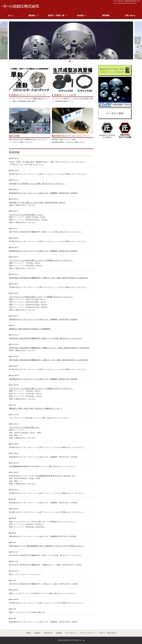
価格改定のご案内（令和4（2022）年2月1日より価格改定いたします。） (36, 408)
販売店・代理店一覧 (56, 15)
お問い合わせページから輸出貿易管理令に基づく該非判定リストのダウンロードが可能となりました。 (47, 546)
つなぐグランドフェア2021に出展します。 (25, 427)
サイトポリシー (71, 633)
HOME (29, 633)
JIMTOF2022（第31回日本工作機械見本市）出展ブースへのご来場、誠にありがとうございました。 (46, 338)
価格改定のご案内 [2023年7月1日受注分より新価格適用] (30, 329)
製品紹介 (32, 15)
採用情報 (106, 15)
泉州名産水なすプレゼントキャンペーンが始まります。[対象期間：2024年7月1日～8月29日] (43, 251)
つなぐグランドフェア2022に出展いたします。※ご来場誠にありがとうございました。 (41, 388)
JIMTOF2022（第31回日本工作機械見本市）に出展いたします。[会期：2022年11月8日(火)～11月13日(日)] (48, 360)
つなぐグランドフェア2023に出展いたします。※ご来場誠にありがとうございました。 (41, 297)
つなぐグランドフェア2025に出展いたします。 (26, 215)
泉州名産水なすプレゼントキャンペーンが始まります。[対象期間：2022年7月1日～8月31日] (43, 379)
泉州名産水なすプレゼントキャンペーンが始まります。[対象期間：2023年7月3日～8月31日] (43, 319)
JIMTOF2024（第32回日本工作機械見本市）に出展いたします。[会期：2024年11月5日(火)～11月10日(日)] (48, 278)
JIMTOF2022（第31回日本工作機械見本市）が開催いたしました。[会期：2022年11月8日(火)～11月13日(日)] (49, 348)
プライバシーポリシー (88, 633)
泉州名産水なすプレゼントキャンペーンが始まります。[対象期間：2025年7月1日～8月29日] (43, 193)
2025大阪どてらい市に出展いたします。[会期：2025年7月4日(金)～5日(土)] (37, 202)
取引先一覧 (48, 633)
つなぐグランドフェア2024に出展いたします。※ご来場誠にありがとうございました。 (41, 260)
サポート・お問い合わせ (108, 633)
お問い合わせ (130, 15)
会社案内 (80, 15)
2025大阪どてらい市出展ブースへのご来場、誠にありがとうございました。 (37, 184)
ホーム (11, 15)
